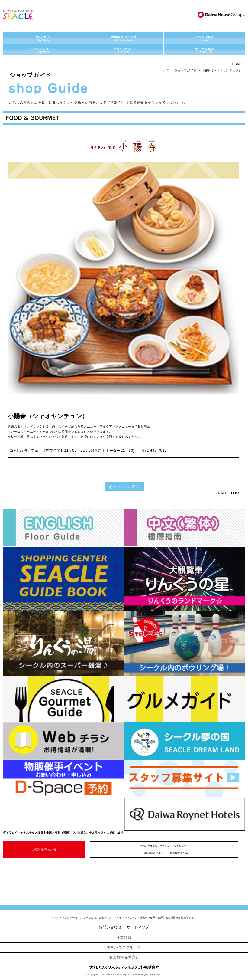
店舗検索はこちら (180, 853)
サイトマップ (138, 927)
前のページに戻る (124, 487)
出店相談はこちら (154, 853)
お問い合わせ (110, 927)
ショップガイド (185, 70)
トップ (165, 70)
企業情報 (124, 938)
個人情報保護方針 (124, 957)
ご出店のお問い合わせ (44, 849)
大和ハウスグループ (124, 947)
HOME (237, 64)
